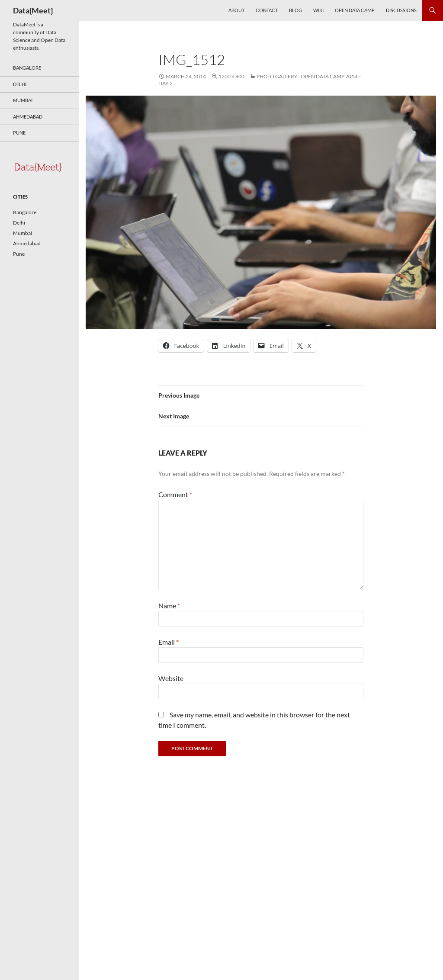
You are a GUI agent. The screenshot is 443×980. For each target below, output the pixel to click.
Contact (267, 10)
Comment (175, 494)
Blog (295, 10)
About (236, 10)
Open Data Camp (355, 10)
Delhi (20, 84)
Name (169, 606)
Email (169, 642)
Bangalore (27, 68)
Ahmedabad (28, 117)
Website (171, 678)
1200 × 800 (231, 76)
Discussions (401, 10)
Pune (19, 133)
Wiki (318, 10)
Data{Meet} (33, 10)
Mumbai (23, 100)
